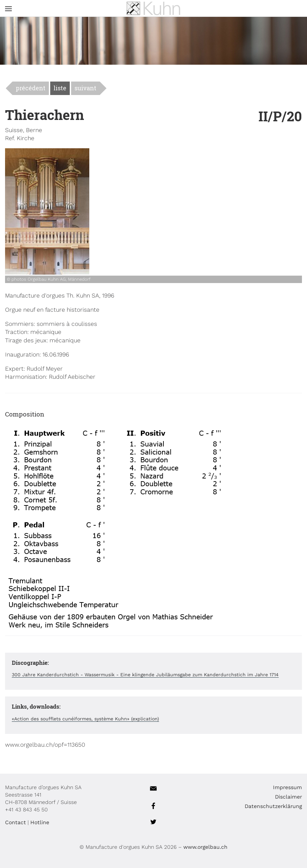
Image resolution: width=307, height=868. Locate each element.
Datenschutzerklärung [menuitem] (273, 806)
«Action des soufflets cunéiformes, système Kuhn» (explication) (85, 719)
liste (60, 88)
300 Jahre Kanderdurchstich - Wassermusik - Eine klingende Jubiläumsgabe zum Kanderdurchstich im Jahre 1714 (145, 675)
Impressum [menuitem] (287, 787)
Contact (16, 822)
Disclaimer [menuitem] (288, 797)
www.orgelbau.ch (205, 847)
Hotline (40, 822)
